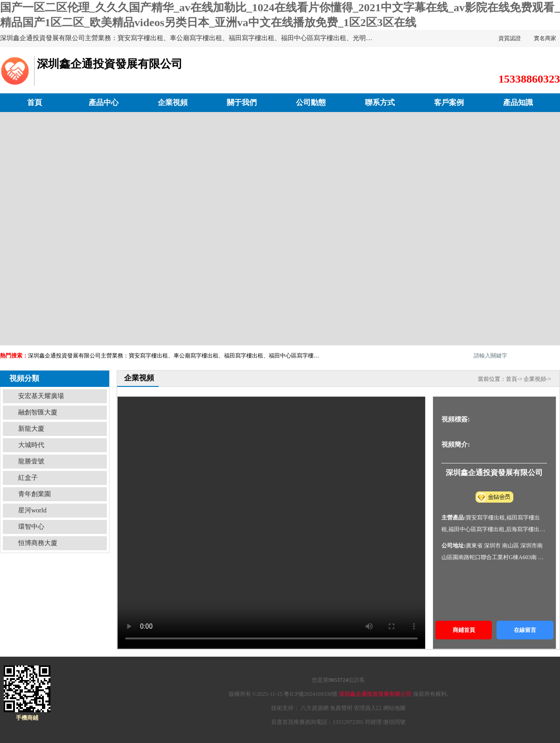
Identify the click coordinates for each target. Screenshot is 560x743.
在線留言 (525, 630)
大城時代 (31, 445)
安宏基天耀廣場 (41, 396)
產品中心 (104, 102)
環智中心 (31, 527)
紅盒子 (28, 478)
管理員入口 (368, 708)
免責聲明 (341, 708)
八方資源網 (315, 708)
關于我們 (242, 102)
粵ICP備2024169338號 (311, 694)
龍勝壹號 (31, 461)
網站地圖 (394, 708)
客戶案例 (449, 102)
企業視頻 (173, 102)
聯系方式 (380, 102)
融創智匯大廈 (38, 412)
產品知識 (518, 102)
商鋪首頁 (464, 630)
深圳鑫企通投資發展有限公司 (375, 694)
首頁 (35, 102)
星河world (32, 510)
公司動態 (311, 102)
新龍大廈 (31, 429)
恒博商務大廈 (38, 543)
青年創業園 (35, 494)
